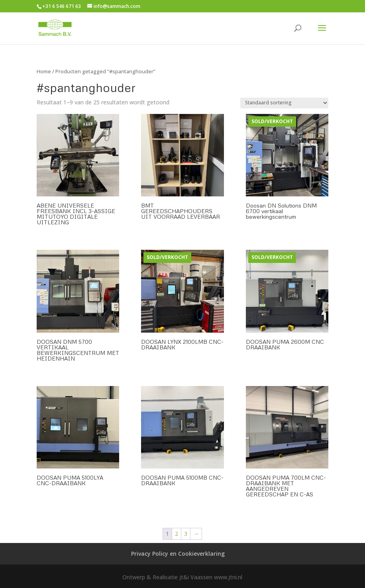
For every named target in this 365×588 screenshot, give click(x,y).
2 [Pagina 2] (177, 534)
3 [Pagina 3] (186, 534)
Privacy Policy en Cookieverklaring (178, 554)
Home (44, 71)
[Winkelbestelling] (284, 103)
